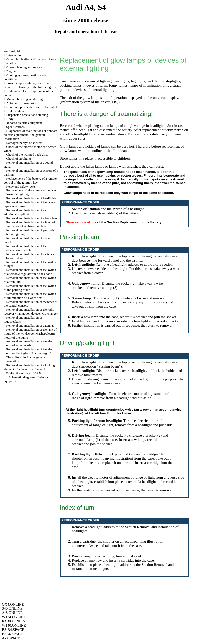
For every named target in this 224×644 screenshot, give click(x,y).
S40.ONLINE (12, 608)
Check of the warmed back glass (27, 155)
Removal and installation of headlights (31, 198)
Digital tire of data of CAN (24, 373)
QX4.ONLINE (13, 604)
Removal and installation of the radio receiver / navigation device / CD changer (31, 312)
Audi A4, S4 (12, 51)
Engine (11, 71)
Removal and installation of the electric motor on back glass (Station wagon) (30, 351)
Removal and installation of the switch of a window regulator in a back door (30, 272)
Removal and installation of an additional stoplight (25, 212)
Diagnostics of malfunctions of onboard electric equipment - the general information (31, 135)
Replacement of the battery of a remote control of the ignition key (30, 180)
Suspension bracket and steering (27, 115)
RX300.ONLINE (15, 621)
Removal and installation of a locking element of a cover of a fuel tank (29, 367)
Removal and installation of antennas (30, 325)
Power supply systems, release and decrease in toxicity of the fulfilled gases (30, 85)
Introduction (14, 55)
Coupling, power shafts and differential (32, 107)
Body (10, 119)
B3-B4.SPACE (13, 630)
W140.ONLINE (14, 625)
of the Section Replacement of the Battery (129, 222)
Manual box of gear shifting (24, 99)
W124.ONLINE (14, 617)
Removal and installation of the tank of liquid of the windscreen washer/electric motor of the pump (30, 333)
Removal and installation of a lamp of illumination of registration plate (29, 224)
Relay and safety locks (21, 186)
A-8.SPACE (11, 638)
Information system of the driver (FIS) (90, 102)
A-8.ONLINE (12, 613)
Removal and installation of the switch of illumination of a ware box (30, 296)
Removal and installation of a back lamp (32, 218)
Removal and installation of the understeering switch (25, 248)
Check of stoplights (19, 159)
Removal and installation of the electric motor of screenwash (30, 343)
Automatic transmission (22, 103)
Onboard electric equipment (24, 123)
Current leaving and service (24, 67)
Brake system (15, 111)
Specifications (15, 127)
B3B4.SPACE (12, 634)
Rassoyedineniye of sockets (24, 143)
